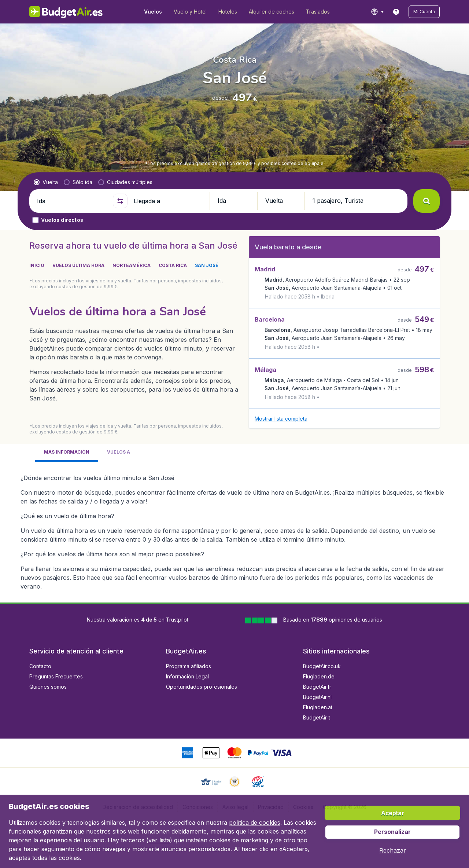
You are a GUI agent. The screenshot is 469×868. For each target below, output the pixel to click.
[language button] (377, 12)
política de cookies (255, 823)
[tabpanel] (234, 512)
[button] (424, 12)
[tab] (67, 435)
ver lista (159, 840)
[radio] (46, 182)
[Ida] (72, 201)
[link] (396, 12)
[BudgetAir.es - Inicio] (66, 12)
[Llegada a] (169, 201)
